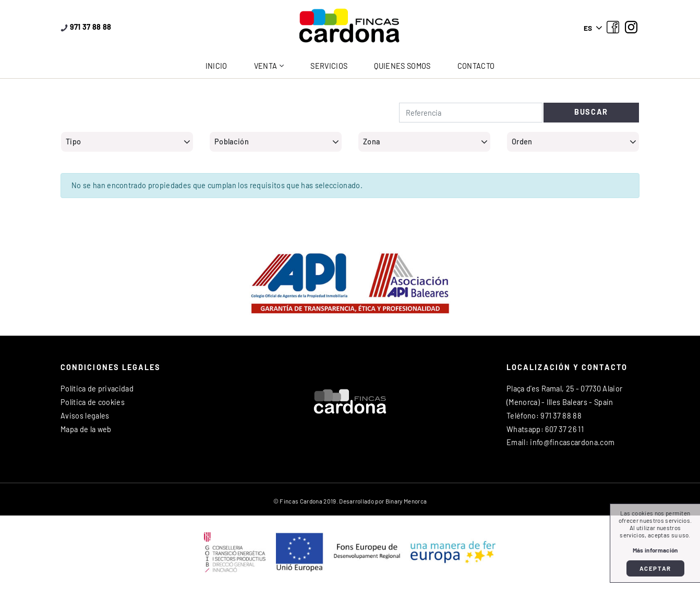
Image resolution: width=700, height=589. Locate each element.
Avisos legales (85, 416)
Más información (655, 550)
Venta (266, 66)
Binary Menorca (406, 501)
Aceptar (655, 568)
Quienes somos (402, 66)
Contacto (476, 66)
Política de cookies (93, 402)
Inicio (216, 66)
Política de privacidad (97, 389)
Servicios (329, 66)
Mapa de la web (86, 429)
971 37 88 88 (86, 27)
